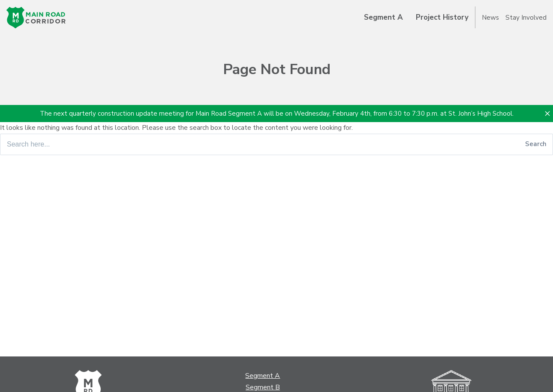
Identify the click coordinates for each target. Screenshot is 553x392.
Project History (442, 17)
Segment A (383, 17)
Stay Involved (526, 18)
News (490, 18)
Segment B (263, 387)
